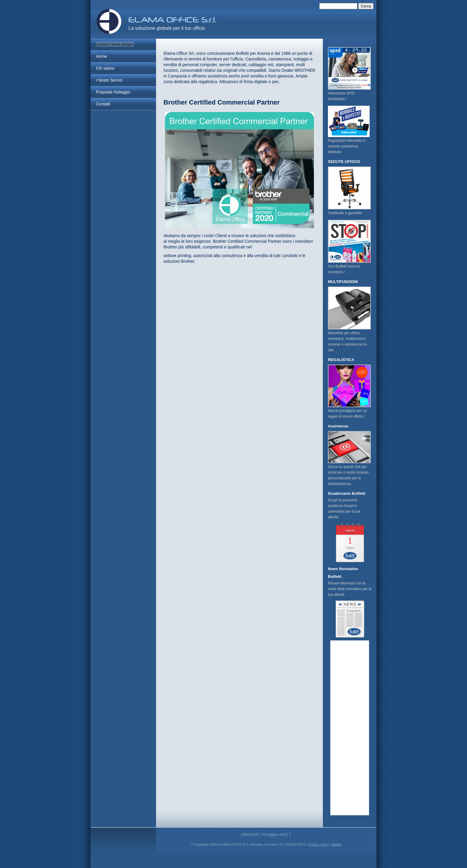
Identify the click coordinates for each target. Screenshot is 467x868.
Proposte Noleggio (113, 92)
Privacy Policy (319, 844)
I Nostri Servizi (109, 80)
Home (101, 56)
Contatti (103, 104)
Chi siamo (105, 68)
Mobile (336, 844)
